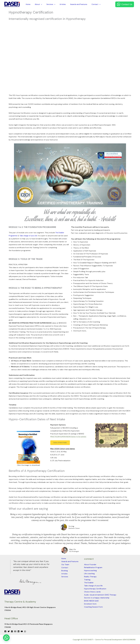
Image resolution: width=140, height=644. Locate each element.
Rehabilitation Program (93, 567)
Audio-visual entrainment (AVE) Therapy (100, 594)
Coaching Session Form (93, 606)
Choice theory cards (92, 591)
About (37, 4)
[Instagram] (12, 631)
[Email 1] (15, 631)
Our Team (65, 564)
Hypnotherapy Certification (95, 588)
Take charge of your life (93, 585)
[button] (62, 443)
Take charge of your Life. (30, 236)
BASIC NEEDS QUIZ (91, 600)
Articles (60, 4)
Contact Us (127, 4)
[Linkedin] (18, 631)
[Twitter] (9, 631)
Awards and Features (75, 4)
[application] (40, 4)
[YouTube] (22, 631)
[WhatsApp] (25, 631)
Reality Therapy (90, 576)
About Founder (90, 564)
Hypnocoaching (90, 570)
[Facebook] (5, 631)
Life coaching (89, 573)
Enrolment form (90, 603)
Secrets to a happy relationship (97, 597)
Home (28, 4)
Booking (65, 570)
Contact (91, 4)
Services (49, 4)
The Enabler (89, 582)
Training (87, 579)
